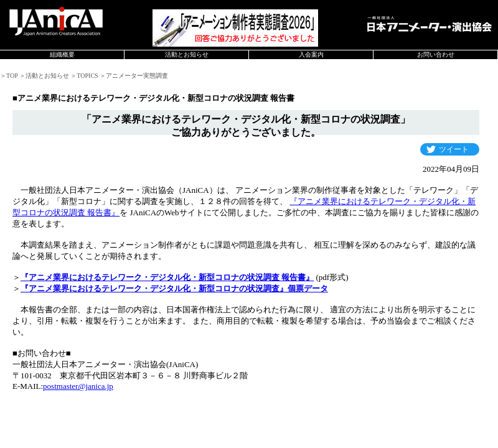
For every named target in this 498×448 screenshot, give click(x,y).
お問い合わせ (436, 54)
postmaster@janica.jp (78, 386)
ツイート (454, 149)
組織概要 (62, 54)
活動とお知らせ (187, 54)
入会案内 (311, 54)
